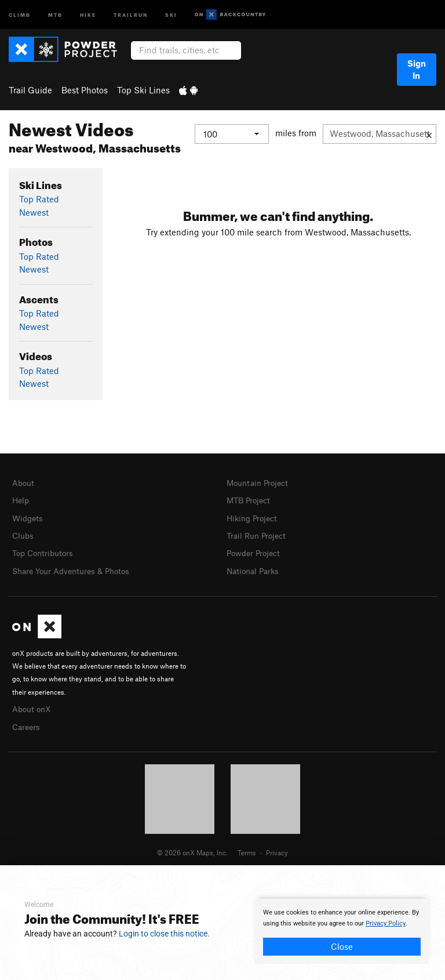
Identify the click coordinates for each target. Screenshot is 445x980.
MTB (55, 14)
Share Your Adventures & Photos (76, 568)
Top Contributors (45, 550)
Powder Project (256, 550)
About (24, 482)
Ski (171, 14)
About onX (33, 705)
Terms (247, 847)
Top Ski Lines (143, 90)
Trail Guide (30, 90)
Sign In (417, 69)
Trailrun (131, 14)
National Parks (255, 568)
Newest (34, 212)
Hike (88, 14)
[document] (342, 931)
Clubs (24, 533)
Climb (20, 14)
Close (342, 946)
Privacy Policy (386, 923)
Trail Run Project (259, 533)
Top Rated (39, 199)
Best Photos (85, 90)
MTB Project (250, 499)
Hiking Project (254, 517)
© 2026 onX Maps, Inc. (192, 847)
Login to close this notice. (164, 934)
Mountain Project (260, 482)
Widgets (29, 517)
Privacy (277, 847)
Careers (27, 722)
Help (21, 499)
